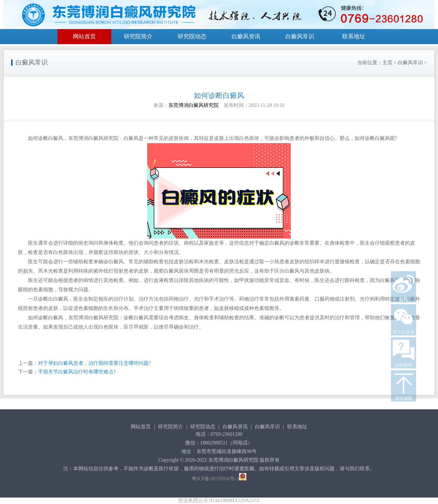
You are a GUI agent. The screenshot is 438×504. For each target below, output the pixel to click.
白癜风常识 (300, 36)
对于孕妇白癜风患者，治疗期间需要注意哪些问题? (94, 363)
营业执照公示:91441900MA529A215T (219, 501)
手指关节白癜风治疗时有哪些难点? (77, 372)
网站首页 (84, 36)
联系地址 (354, 36)
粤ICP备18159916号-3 (215, 479)
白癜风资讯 (246, 36)
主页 (387, 63)
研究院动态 (192, 36)
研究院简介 (138, 36)
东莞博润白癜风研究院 (194, 105)
